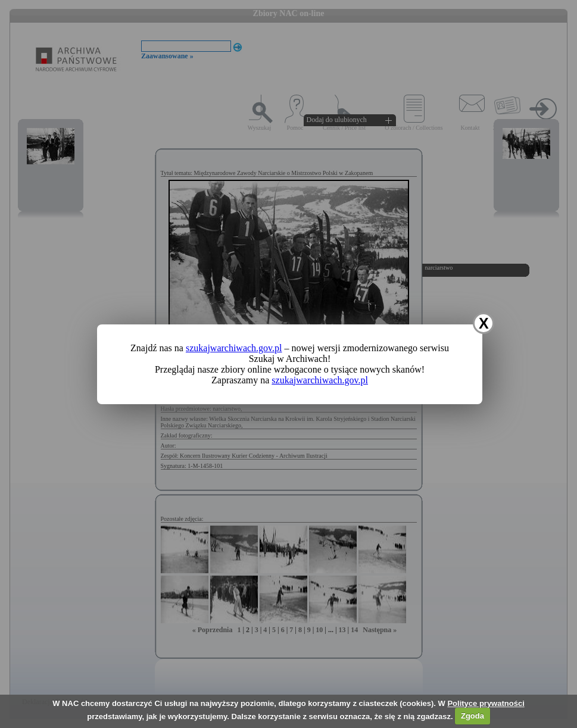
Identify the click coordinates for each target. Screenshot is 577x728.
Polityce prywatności (486, 703)
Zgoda (472, 716)
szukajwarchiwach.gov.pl (234, 348)
